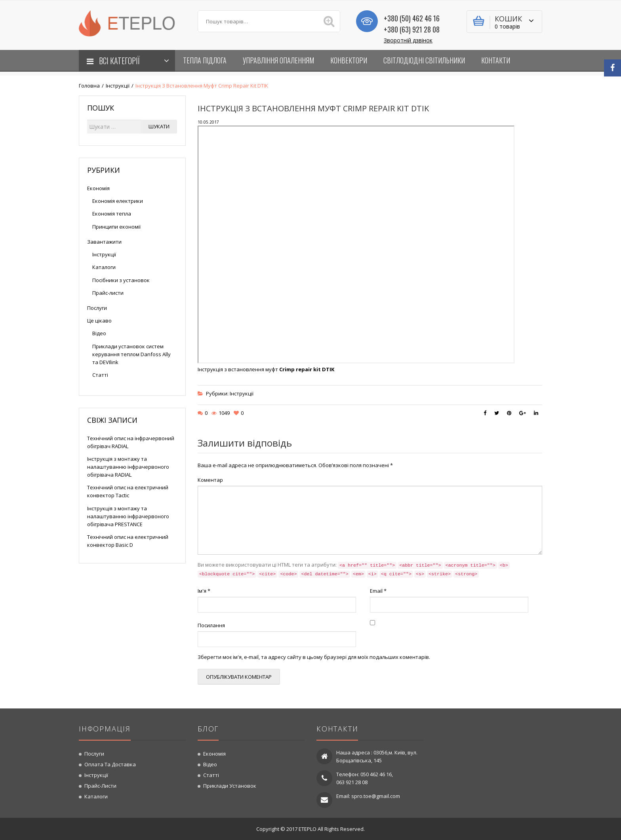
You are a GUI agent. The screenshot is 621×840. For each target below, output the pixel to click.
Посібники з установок (121, 280)
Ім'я (204, 591)
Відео (99, 333)
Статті (100, 375)
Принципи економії (116, 227)
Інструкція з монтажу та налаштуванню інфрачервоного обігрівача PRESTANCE (128, 516)
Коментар (210, 480)
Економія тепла (112, 214)
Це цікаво (99, 321)
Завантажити (104, 242)
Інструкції (118, 86)
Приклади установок (230, 786)
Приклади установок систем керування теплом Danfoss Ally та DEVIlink (131, 354)
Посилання (211, 625)
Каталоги (104, 267)
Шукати (159, 126)
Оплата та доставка (110, 764)
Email (378, 591)
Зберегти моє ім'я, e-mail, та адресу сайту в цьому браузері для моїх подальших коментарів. (314, 657)
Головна (89, 86)
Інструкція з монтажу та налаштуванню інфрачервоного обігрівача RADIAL (128, 467)
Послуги (97, 308)
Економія (98, 188)
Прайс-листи (108, 293)
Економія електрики (118, 201)
